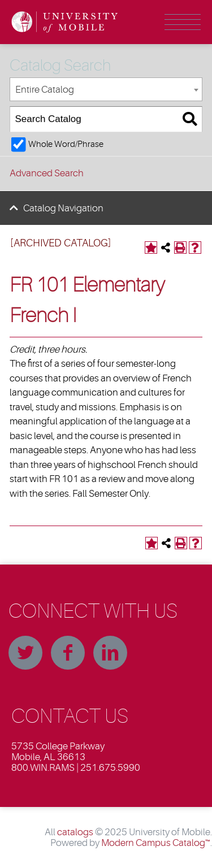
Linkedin (110, 653)
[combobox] (106, 90)
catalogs (75, 832)
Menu (183, 22)
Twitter (25, 653)
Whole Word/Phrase (66, 144)
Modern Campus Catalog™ (156, 843)
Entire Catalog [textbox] (45, 90)
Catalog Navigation (63, 208)
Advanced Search (47, 173)
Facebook (68, 653)
